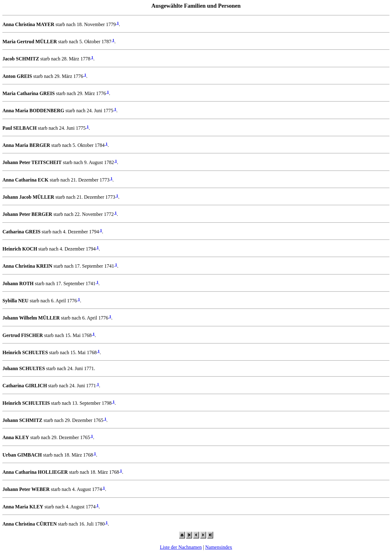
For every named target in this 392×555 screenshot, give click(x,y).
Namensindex (219, 547)
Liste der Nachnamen (181, 547)
